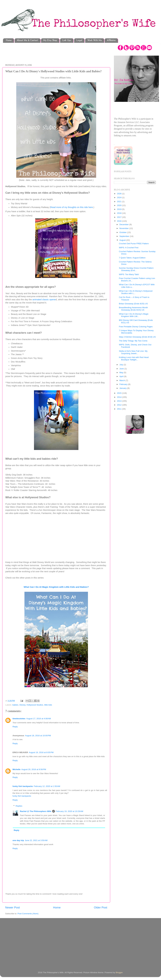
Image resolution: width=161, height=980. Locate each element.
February (124, 384)
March (122, 380)
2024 (120, 197)
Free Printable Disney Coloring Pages (136, 327)
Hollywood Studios (35, 705)
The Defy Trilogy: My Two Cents (133, 341)
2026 (120, 194)
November (124, 228)
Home (9, 40)
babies (15, 705)
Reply (15, 727)
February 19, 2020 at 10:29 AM (69, 811)
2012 (120, 405)
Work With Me (95, 40)
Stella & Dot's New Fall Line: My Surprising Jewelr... (133, 352)
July (121, 365)
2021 (120, 202)
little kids (48, 705)
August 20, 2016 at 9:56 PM (34, 769)
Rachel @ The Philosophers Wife (36, 811)
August (123, 240)
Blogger (119, 972)
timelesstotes (19, 719)
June (122, 369)
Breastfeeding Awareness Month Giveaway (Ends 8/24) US (133, 309)
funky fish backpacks (23, 786)
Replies (19, 806)
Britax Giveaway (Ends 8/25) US (133, 304)
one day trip (18, 840)
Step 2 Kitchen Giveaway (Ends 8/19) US (137, 337)
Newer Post (13, 907)
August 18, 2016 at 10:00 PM (38, 736)
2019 (120, 209)
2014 (120, 397)
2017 (120, 217)
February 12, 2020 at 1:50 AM (47, 786)
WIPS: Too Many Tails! (129, 274)
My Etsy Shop (50, 40)
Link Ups (67, 40)
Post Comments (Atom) (28, 914)
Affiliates (111, 40)
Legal (79, 40)
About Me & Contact (28, 40)
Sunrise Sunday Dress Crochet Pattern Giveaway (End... (136, 269)
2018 (120, 213)
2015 (120, 393)
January (123, 388)
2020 (120, 205)
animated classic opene (44, 300)
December (124, 224)
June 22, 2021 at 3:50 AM (36, 840)
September (125, 236)
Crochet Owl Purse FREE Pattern (134, 244)
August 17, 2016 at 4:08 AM (39, 719)
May (122, 373)
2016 (120, 221)
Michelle (16, 769)
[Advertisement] (59, 52)
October (123, 232)
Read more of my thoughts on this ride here (71, 207)
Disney (23, 705)
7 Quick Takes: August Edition (132, 258)
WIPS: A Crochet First (129, 248)
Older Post (101, 907)
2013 (120, 401)
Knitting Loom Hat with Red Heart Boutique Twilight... (134, 358)
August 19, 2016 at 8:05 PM (41, 752)
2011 (120, 409)
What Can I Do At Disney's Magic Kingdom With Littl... (134, 315)
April (122, 376)
